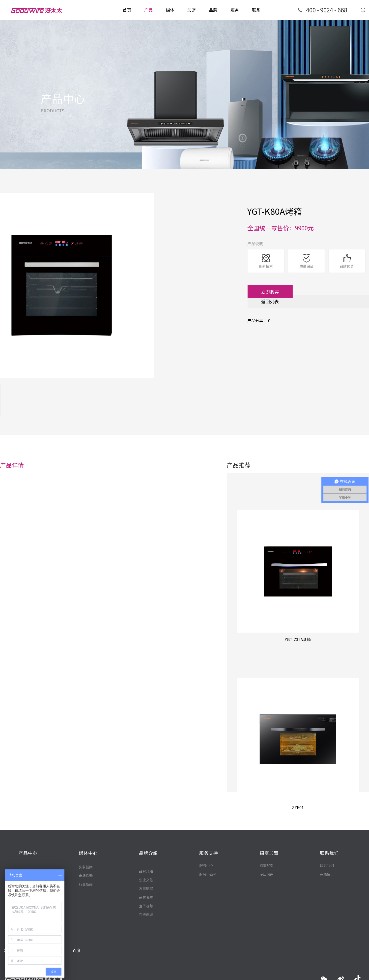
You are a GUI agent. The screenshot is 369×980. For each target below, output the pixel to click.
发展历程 (146, 913)
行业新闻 (86, 890)
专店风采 (267, 874)
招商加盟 (267, 865)
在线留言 (327, 874)
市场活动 (86, 882)
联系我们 (327, 865)
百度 (77, 940)
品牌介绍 (146, 896)
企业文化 (146, 904)
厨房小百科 (208, 874)
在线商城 (146, 939)
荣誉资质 (146, 922)
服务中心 (206, 865)
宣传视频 (146, 930)
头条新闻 (86, 873)
